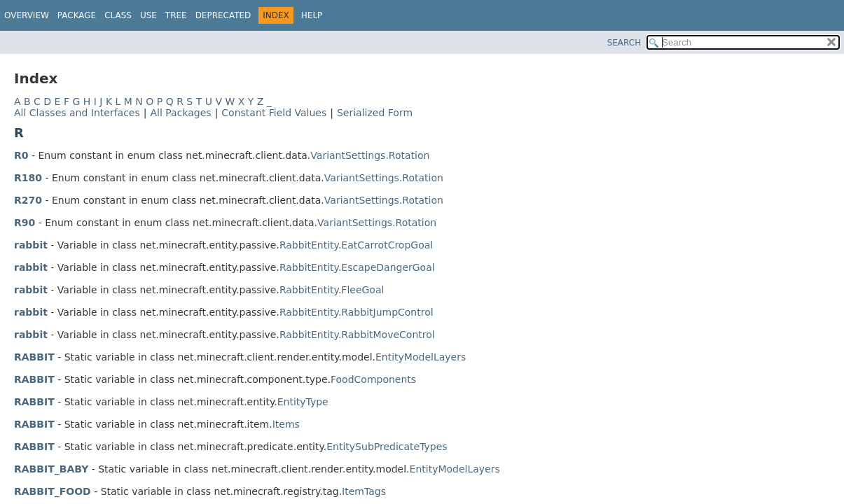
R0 (21, 155)
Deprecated (223, 15)
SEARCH (624, 43)
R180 (28, 178)
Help (312, 15)
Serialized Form (375, 113)
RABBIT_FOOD (53, 491)
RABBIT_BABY (51, 469)
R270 (28, 200)
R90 (25, 223)
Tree (176, 15)
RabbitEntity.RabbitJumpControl (357, 312)
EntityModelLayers (421, 357)
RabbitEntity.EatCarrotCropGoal (356, 245)
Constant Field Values (274, 113)
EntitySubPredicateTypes (387, 447)
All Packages (180, 113)
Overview (27, 15)
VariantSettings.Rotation (370, 155)
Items (286, 424)
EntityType (303, 402)
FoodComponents (373, 379)
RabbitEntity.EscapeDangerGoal (357, 267)
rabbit (31, 245)
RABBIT (34, 357)
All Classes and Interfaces (77, 113)
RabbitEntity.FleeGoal (332, 290)
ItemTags (364, 491)
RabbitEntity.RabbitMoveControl (357, 335)
